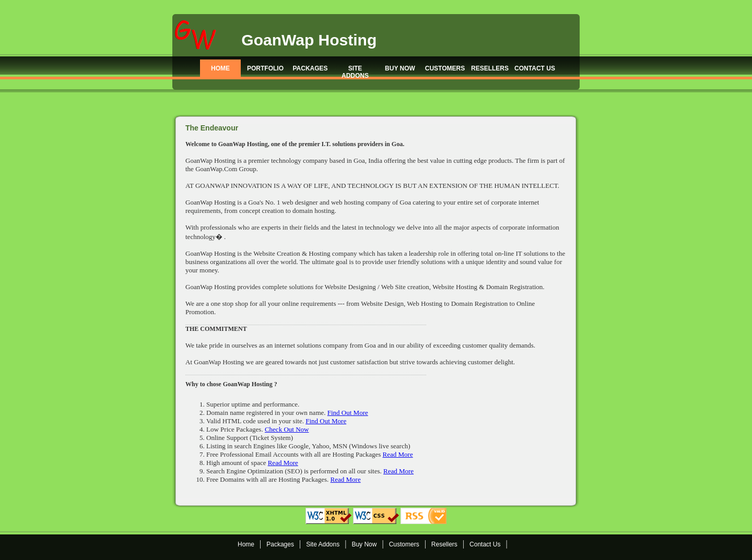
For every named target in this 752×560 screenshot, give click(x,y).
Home (246, 544)
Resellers (444, 544)
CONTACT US (535, 68)
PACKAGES (310, 68)
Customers (404, 544)
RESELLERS (490, 68)
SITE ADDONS (355, 72)
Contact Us (485, 544)
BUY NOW (400, 68)
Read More (398, 454)
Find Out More (348, 413)
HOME (220, 68)
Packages (280, 544)
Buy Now (364, 544)
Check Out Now (287, 429)
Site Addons (323, 544)
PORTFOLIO (265, 68)
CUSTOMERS (445, 68)
